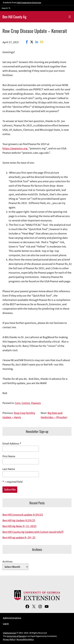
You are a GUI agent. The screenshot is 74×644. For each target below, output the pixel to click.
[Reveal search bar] (6, 8)
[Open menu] (70, 17)
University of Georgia (16, 636)
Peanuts (36, 403)
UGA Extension (10, 633)
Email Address (12, 444)
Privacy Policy (9, 639)
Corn (18, 403)
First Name (9, 456)
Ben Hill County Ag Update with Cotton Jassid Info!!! (33, 532)
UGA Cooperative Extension (29, 3)
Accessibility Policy (25, 639)
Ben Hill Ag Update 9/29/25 (19, 520)
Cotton (26, 403)
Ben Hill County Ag (14, 17)
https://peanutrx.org (15, 148)
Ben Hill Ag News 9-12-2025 (20, 526)
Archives (8, 562)
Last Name (9, 469)
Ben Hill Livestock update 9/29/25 (23, 515)
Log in (6, 624)
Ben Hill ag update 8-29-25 (19, 537)
